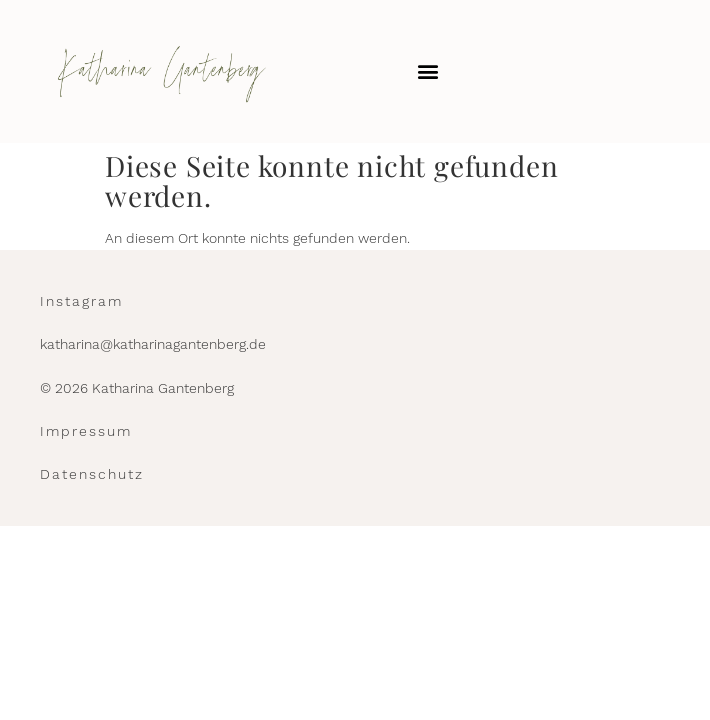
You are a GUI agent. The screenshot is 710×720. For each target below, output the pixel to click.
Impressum (86, 431)
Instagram (81, 301)
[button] (427, 71)
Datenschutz (92, 474)
